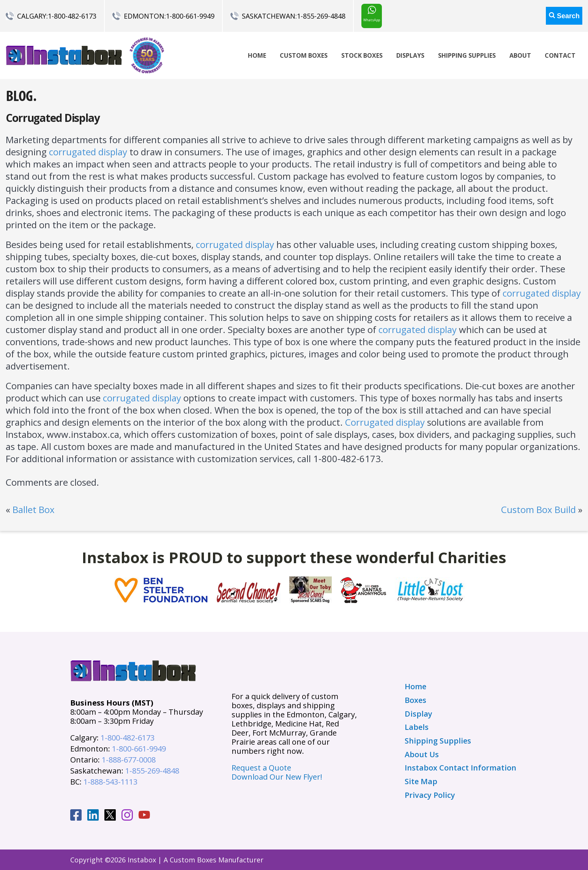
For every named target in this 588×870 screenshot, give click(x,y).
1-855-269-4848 (321, 16)
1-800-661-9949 (190, 16)
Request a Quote (261, 768)
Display (419, 714)
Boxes (415, 700)
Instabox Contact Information (460, 768)
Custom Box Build (538, 509)
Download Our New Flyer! (277, 777)
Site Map (421, 782)
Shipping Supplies (467, 55)
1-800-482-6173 (72, 16)
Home (257, 55)
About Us (422, 755)
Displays (410, 55)
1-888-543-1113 (110, 782)
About (520, 55)
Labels (417, 727)
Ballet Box (34, 509)
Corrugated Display (53, 118)
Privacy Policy (430, 795)
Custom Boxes (304, 55)
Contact (560, 55)
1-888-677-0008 (129, 760)
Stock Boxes (362, 55)
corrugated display (88, 152)
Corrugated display (385, 422)
